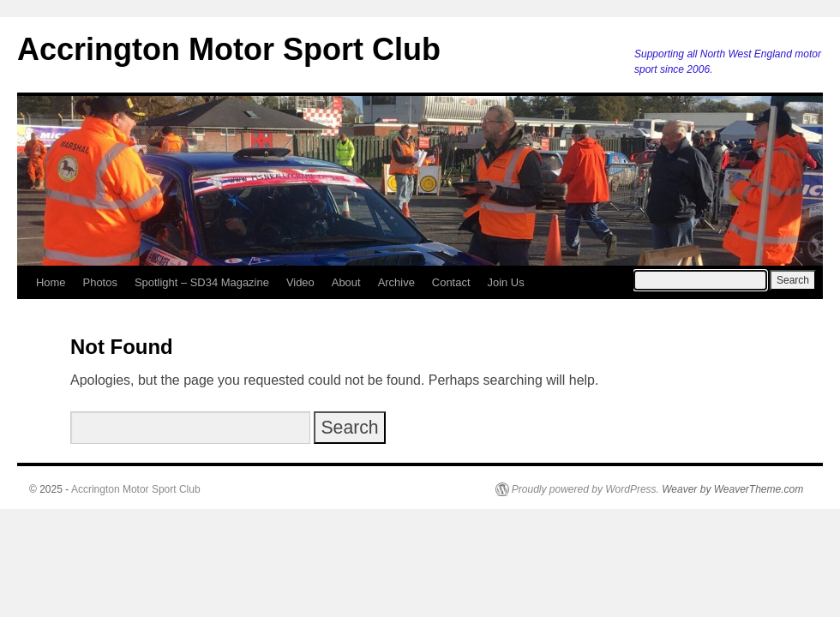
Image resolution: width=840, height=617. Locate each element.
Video (300, 282)
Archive (396, 282)
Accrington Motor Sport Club (229, 49)
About (346, 282)
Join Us (505, 282)
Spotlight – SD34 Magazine (202, 282)
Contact (451, 282)
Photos (100, 282)
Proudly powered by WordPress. (585, 489)
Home (51, 282)
